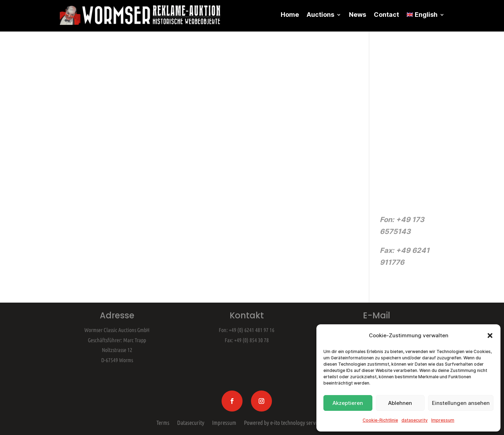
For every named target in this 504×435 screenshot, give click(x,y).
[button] (490, 336)
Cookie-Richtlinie (380, 420)
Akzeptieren (348, 403)
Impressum (443, 420)
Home (290, 15)
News (358, 15)
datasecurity (415, 420)
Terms (163, 421)
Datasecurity (191, 421)
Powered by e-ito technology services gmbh (291, 421)
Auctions (320, 15)
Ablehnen (400, 403)
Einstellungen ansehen (461, 403)
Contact (386, 15)
